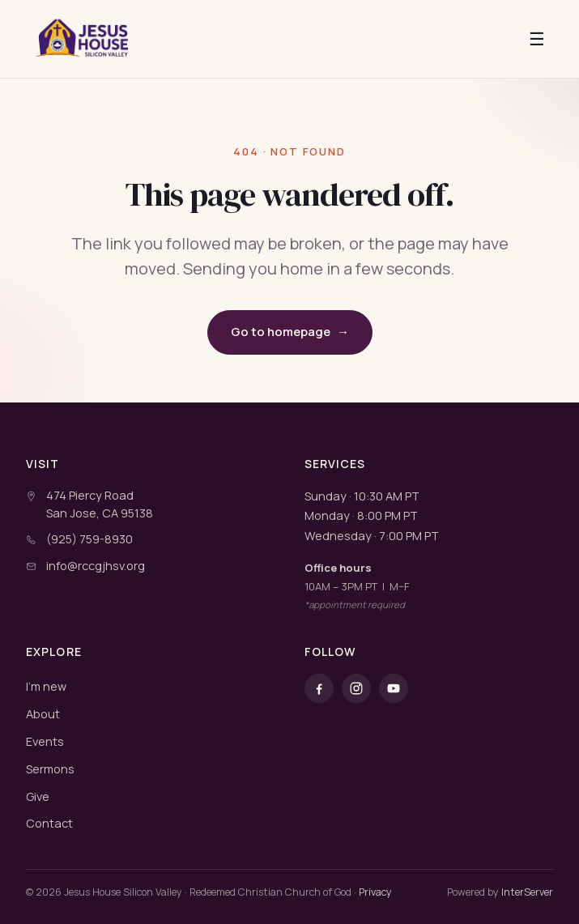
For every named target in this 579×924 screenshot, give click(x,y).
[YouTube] (394, 688)
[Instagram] (356, 688)
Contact (49, 823)
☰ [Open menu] (537, 39)
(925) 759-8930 (89, 539)
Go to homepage (290, 332)
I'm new (46, 686)
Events (45, 741)
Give (38, 796)
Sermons (50, 769)
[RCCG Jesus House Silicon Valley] (83, 39)
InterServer (527, 892)
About (43, 714)
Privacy (375, 892)
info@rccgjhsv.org (96, 566)
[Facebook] (319, 688)
